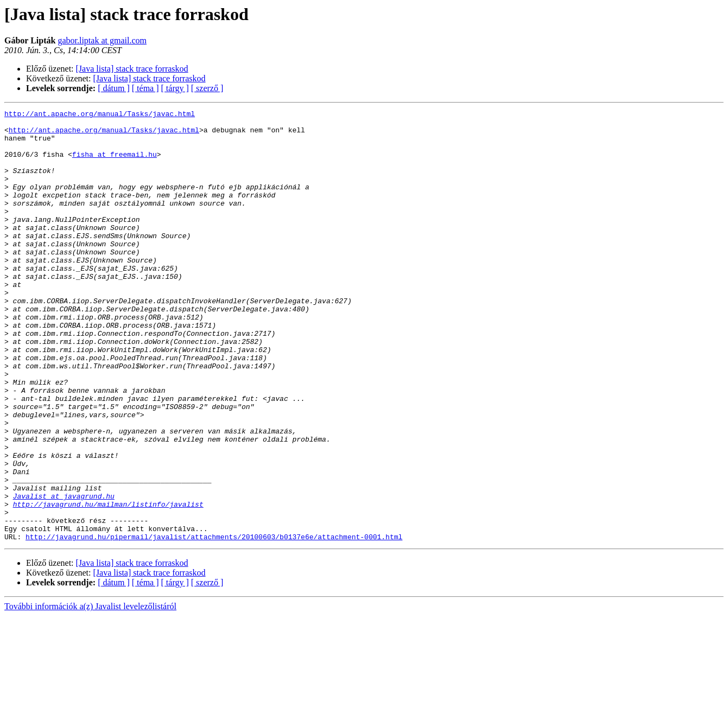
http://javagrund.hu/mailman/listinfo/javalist (108, 584)
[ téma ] (145, 88)
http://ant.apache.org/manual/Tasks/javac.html (100, 115)
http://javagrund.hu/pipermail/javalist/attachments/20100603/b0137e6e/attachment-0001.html (214, 623)
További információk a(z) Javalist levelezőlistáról (90, 693)
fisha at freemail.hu (115, 164)
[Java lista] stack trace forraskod (132, 69)
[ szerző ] (207, 88)
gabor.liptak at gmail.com (102, 40)
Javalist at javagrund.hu (64, 574)
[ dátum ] (114, 88)
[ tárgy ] (175, 88)
